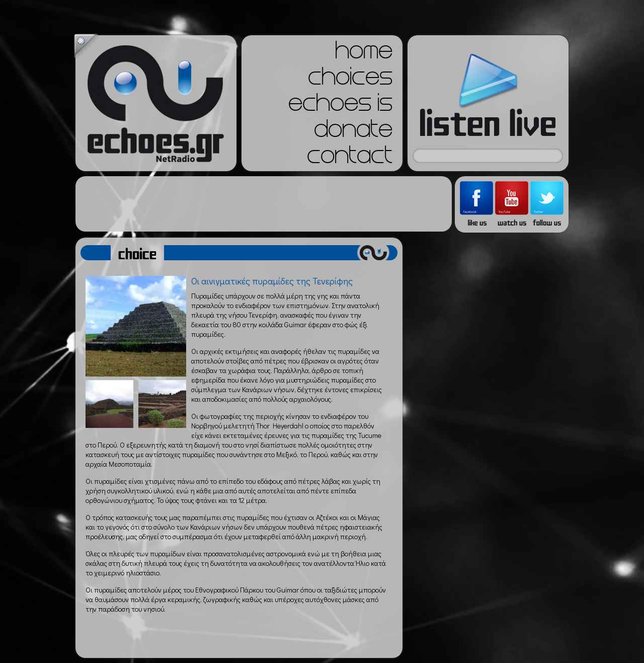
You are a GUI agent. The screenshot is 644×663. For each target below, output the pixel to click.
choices (350, 80)
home (364, 53)
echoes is (340, 106)
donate (353, 132)
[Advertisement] (264, 204)
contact (350, 158)
